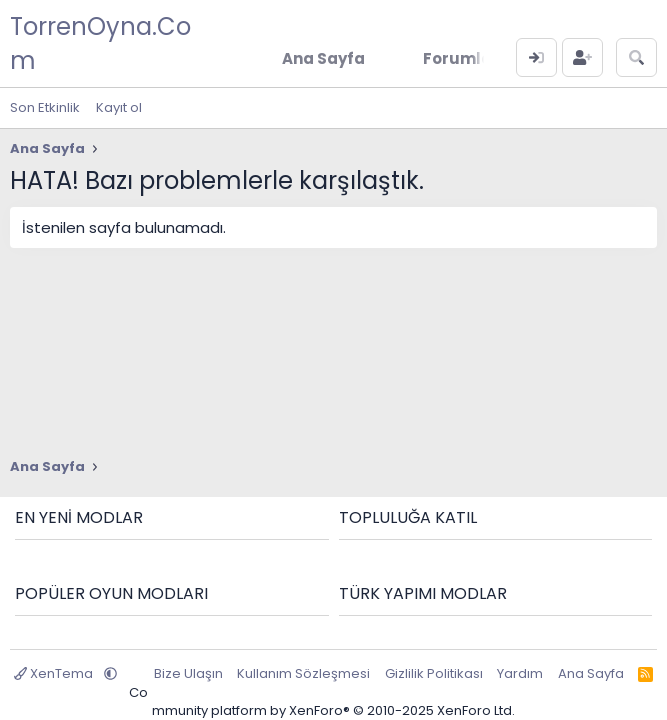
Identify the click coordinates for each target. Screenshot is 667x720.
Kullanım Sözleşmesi (303, 673)
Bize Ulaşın (188, 673)
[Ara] (636, 57)
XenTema (55, 673)
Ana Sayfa (591, 673)
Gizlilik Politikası (434, 673)
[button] (110, 673)
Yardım (520, 673)
